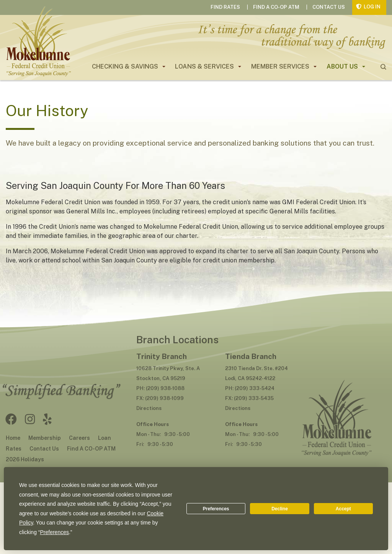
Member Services (280, 66)
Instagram (30, 419)
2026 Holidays (25, 459)
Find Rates (225, 7)
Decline (280, 509)
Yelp (47, 419)
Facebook (11, 419)
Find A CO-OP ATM (276, 7)
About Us (342, 66)
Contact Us (329, 7)
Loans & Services (204, 66)
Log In (372, 7)
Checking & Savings (125, 66)
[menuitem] (126, 67)
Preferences (216, 509)
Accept (343, 509)
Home (13, 438)
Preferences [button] (55, 532)
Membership (45, 438)
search (383, 67)
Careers (79, 438)
